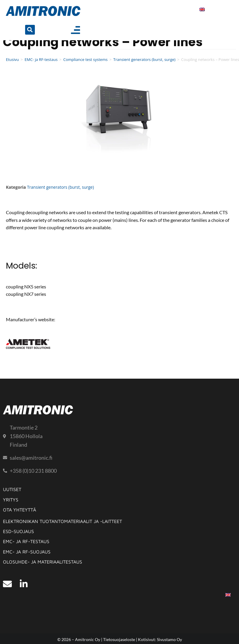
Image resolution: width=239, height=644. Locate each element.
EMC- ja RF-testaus (41, 59)
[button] (30, 30)
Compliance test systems (85, 59)
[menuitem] (202, 9)
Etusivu (12, 59)
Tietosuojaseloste (119, 639)
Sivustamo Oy (169, 639)
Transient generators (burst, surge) (144, 59)
